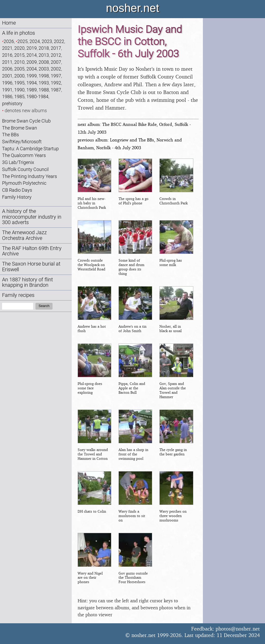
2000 (19, 76)
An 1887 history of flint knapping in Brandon (27, 282)
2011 (7, 62)
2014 (32, 55)
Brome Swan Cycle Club (26, 121)
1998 (44, 76)
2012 (56, 55)
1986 (7, 96)
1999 (32, 76)
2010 (19, 62)
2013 (44, 55)
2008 (44, 62)
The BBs (10, 135)
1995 (19, 83)
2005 (19, 69)
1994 (32, 83)
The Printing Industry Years (30, 176)
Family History (17, 197)
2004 (32, 69)
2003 (44, 69)
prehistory (12, 103)
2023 (47, 41)
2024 (35, 41)
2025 (23, 41)
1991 (7, 90)
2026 (9, 41)
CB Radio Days (17, 190)
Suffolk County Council (25, 169)
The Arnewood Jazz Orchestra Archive (24, 235)
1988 (44, 90)
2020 (19, 48)
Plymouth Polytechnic (24, 183)
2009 (32, 62)
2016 (7, 55)
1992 (56, 83)
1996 (7, 83)
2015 (19, 55)
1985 (19, 96)
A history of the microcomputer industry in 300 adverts (32, 217)
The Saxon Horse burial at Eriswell (31, 267)
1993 (44, 83)
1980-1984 (37, 96)
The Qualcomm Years (24, 155)
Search (44, 306)
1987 (56, 90)
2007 (56, 62)
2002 (56, 69)
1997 (56, 76)
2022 (59, 41)
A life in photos (19, 33)
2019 (32, 48)
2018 (44, 48)
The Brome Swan (20, 128)
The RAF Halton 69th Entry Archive (32, 251)
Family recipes (18, 295)
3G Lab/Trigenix (18, 162)
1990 (19, 90)
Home (9, 23)
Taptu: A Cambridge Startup (30, 149)
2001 (7, 76)
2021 (7, 48)
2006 (7, 69)
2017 (56, 48)
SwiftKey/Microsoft (22, 142)
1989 (32, 90)
